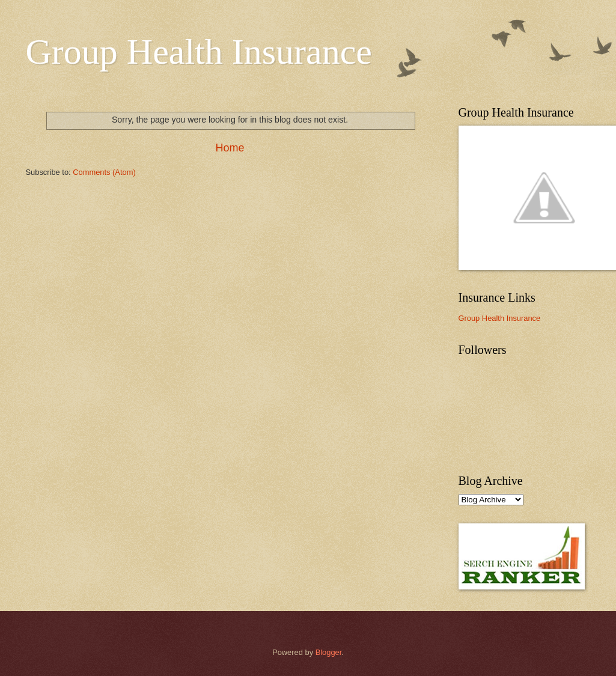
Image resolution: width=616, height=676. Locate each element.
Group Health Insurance (199, 52)
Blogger (329, 652)
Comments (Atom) (104, 172)
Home (230, 148)
